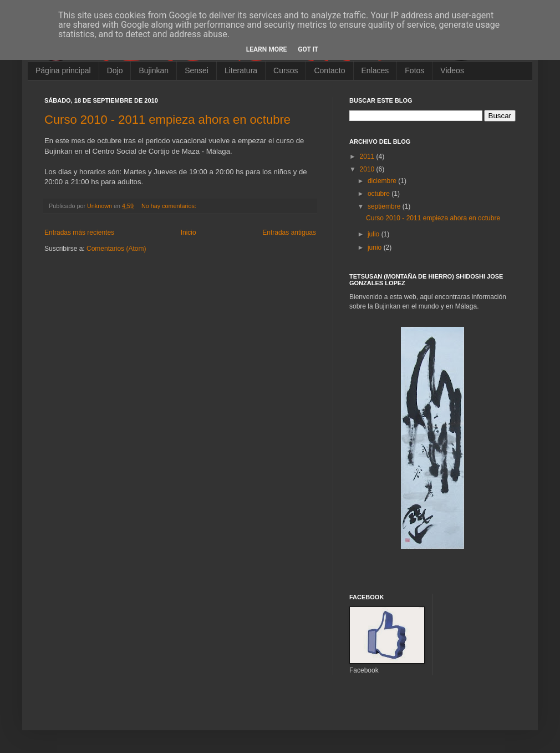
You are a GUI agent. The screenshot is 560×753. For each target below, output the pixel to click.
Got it (308, 49)
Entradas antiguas (289, 233)
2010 (368, 169)
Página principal (63, 70)
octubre (380, 194)
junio (376, 247)
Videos (452, 70)
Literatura (241, 70)
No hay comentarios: (170, 206)
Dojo (115, 70)
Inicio (189, 233)
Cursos (286, 70)
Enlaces (375, 70)
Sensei (197, 70)
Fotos (414, 70)
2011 (368, 156)
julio (375, 234)
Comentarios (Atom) (116, 249)
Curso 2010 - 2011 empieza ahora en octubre (167, 120)
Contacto (329, 70)
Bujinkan (154, 70)
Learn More (267, 49)
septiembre (385, 206)
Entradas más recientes (79, 233)
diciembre (383, 181)
